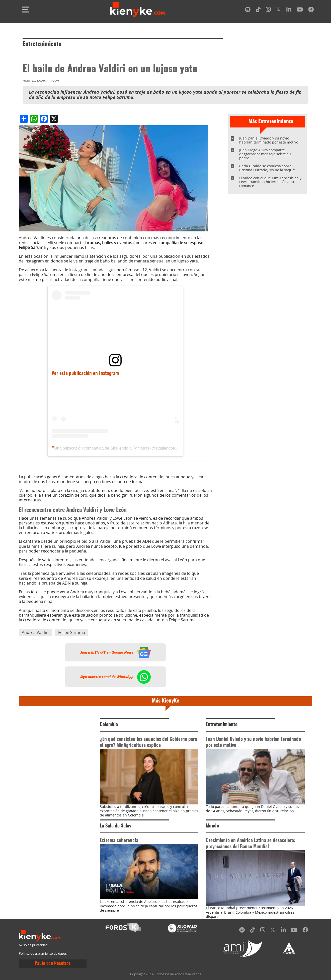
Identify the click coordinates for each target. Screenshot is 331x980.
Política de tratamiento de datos (43, 954)
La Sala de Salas (115, 826)
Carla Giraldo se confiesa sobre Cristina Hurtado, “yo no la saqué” (267, 168)
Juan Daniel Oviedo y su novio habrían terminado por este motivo (269, 140)
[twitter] (279, 10)
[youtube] (300, 10)
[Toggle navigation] (26, 10)
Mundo (212, 826)
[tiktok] (258, 10)
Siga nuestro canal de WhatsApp (115, 677)
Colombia (109, 725)
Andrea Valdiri (35, 632)
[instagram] (268, 10)
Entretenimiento (42, 44)
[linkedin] (289, 10)
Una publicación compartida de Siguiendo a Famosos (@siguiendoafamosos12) (125, 448)
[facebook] (311, 10)
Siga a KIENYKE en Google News (115, 652)
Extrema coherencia (119, 841)
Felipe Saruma (72, 632)
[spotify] (248, 10)
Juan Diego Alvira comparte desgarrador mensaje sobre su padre (265, 154)
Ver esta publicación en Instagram (85, 374)
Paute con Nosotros (53, 964)
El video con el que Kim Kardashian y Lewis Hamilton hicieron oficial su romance (270, 182)
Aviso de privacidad (33, 945)
